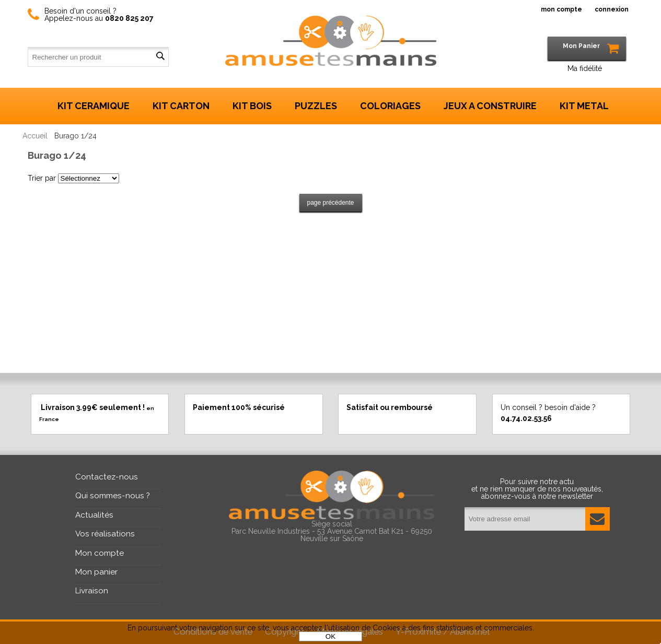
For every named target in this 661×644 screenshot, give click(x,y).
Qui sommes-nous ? (113, 496)
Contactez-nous (107, 477)
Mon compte (100, 553)
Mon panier (96, 572)
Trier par (42, 178)
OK (330, 636)
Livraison (92, 591)
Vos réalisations (105, 534)
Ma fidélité (585, 68)
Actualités (94, 515)
